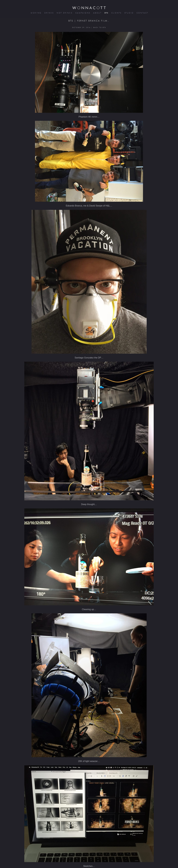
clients (116, 13)
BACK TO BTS (100, 27)
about (97, 13)
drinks (49, 13)
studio (129, 13)
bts (106, 13)
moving (36, 13)
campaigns (83, 13)
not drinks (64, 13)
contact (142, 13)
